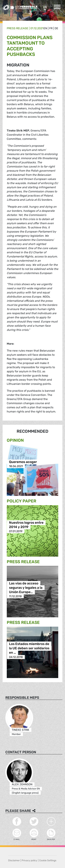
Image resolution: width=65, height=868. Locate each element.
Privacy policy (29, 860)
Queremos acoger (23, 462)
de (56, 28)
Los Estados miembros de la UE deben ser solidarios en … (29, 648)
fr (51, 28)
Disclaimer (14, 860)
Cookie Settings (48, 860)
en (45, 28)
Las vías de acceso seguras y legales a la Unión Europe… (26, 588)
